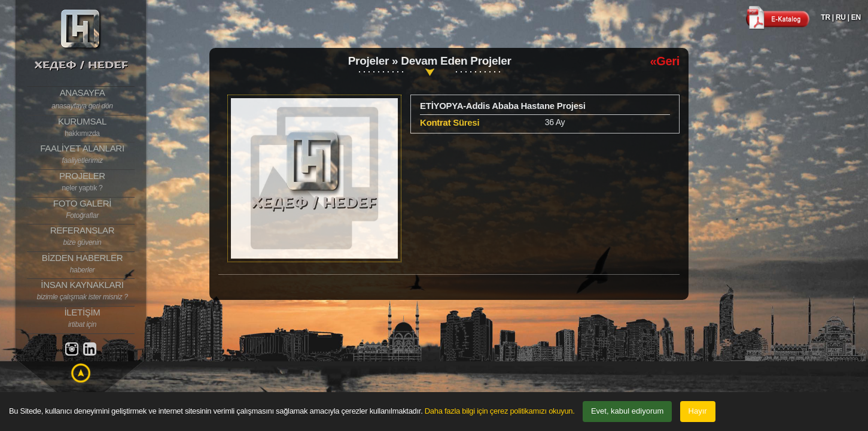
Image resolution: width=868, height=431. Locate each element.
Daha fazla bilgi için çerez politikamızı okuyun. (500, 411)
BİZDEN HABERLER (82, 264)
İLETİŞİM (82, 318)
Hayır (698, 411)
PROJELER (82, 182)
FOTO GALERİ (82, 210)
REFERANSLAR (82, 236)
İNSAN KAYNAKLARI (82, 291)
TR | (827, 17)
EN (856, 17)
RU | (843, 17)
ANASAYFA (82, 99)
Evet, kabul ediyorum (627, 411)
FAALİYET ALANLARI (82, 154)
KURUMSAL (82, 128)
